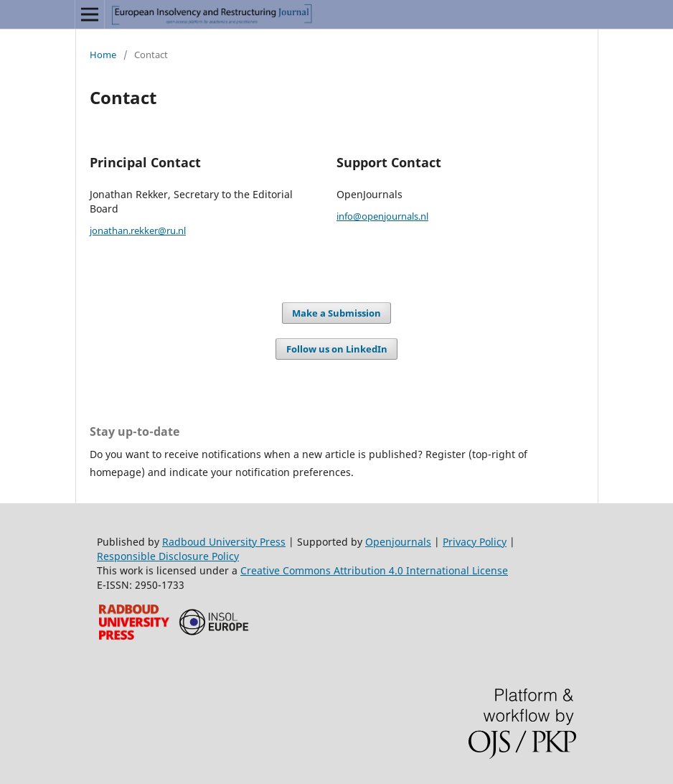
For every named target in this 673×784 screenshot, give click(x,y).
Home (103, 55)
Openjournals (398, 542)
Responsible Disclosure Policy (168, 556)
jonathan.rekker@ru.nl (138, 230)
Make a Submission (336, 313)
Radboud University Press (224, 542)
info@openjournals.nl (382, 216)
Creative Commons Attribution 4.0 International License (374, 570)
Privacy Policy (475, 542)
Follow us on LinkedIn (337, 349)
